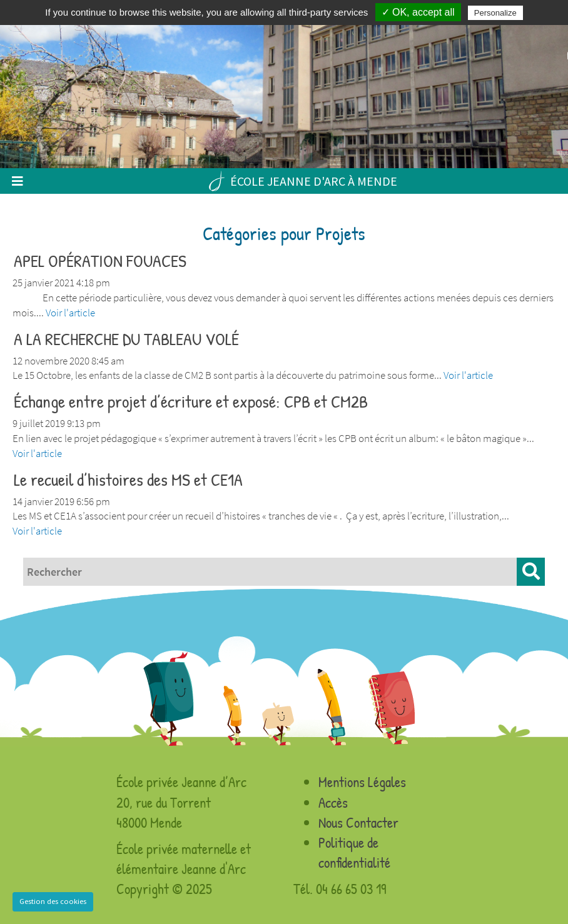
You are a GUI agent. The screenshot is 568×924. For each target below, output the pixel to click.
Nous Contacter (358, 822)
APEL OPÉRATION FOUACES (100, 261)
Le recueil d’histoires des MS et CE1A (128, 480)
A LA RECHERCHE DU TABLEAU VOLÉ (126, 339)
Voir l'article (70, 313)
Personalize (495, 13)
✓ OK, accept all (418, 12)
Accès (333, 802)
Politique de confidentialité (354, 852)
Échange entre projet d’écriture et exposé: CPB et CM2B (191, 401)
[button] (531, 572)
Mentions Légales (362, 782)
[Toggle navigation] (17, 181)
